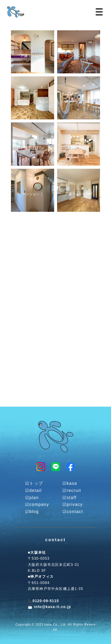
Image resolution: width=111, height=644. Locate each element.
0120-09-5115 (46, 601)
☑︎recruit (72, 490)
